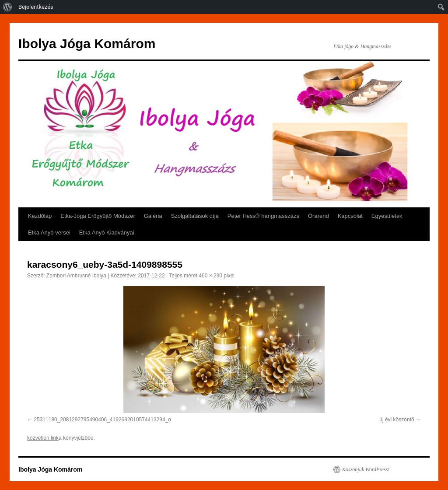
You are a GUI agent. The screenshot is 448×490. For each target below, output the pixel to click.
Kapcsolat (350, 216)
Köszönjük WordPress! (366, 469)
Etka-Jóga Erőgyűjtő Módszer (98, 216)
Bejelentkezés (36, 7)
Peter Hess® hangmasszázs (263, 216)
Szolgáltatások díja (195, 216)
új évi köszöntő (397, 420)
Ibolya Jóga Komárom (87, 44)
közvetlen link (43, 438)
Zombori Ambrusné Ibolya (76, 276)
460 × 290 (210, 276)
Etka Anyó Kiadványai (107, 233)
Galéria (153, 216)
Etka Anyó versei (49, 233)
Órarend (318, 216)
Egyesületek (387, 216)
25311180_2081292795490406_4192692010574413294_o (102, 420)
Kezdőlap (40, 216)
